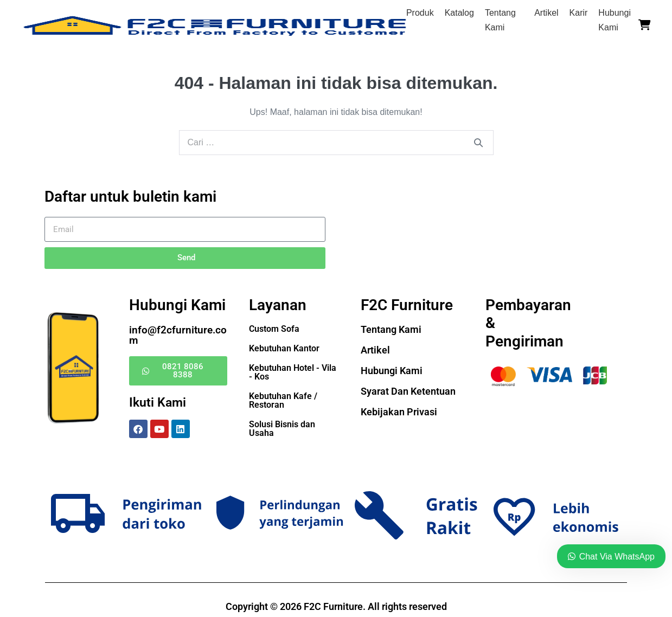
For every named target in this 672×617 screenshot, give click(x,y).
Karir (579, 13)
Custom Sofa (274, 329)
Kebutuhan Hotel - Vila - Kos (293, 372)
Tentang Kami (391, 329)
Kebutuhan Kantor (284, 348)
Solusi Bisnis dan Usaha (282, 429)
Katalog (459, 13)
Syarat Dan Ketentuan (408, 391)
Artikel (546, 13)
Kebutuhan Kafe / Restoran (283, 400)
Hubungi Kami (392, 371)
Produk (420, 13)
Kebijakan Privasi (399, 412)
